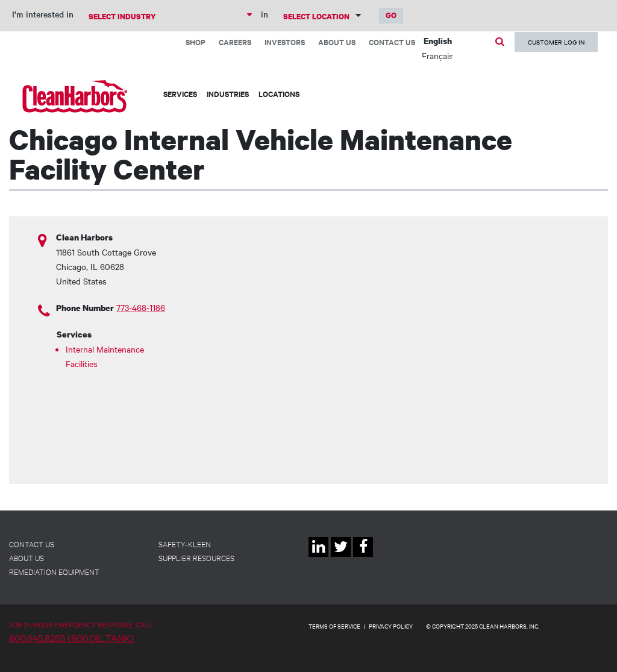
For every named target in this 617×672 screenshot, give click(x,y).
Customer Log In (556, 42)
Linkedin (318, 557)
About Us (337, 42)
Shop (196, 42)
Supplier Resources (196, 557)
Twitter (341, 557)
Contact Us (392, 42)
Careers (235, 42)
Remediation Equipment (54, 571)
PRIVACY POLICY (391, 626)
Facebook (363, 557)
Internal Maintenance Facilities (105, 356)
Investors (285, 42)
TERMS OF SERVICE (334, 626)
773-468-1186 (141, 307)
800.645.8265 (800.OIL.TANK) (71, 638)
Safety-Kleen (185, 544)
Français (437, 55)
